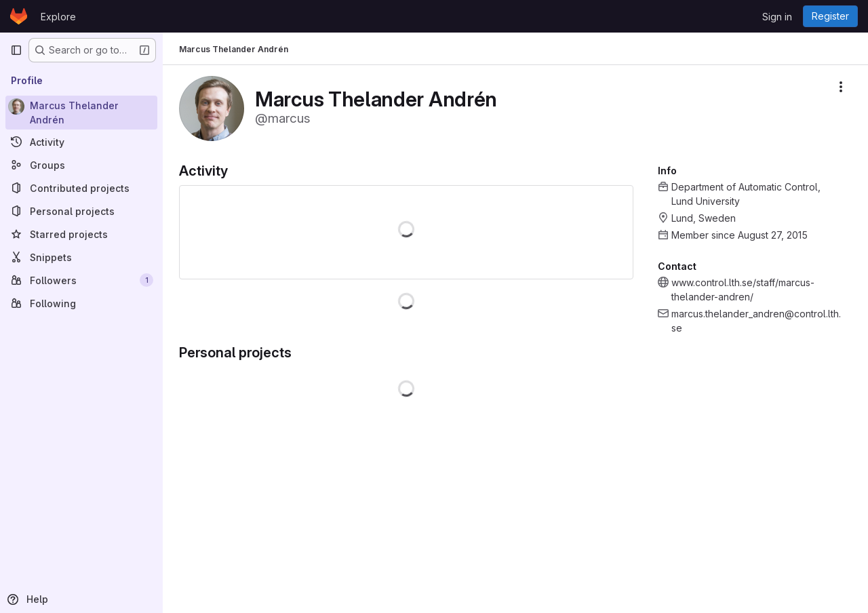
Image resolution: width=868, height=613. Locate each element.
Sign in (777, 17)
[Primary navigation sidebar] (16, 50)
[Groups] (81, 165)
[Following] (81, 303)
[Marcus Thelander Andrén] (81, 113)
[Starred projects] (81, 234)
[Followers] (81, 280)
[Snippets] (81, 257)
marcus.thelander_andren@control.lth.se (756, 321)
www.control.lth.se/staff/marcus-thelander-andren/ (743, 290)
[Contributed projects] (81, 188)
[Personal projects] (81, 211)
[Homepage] (19, 16)
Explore (58, 17)
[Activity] (81, 142)
